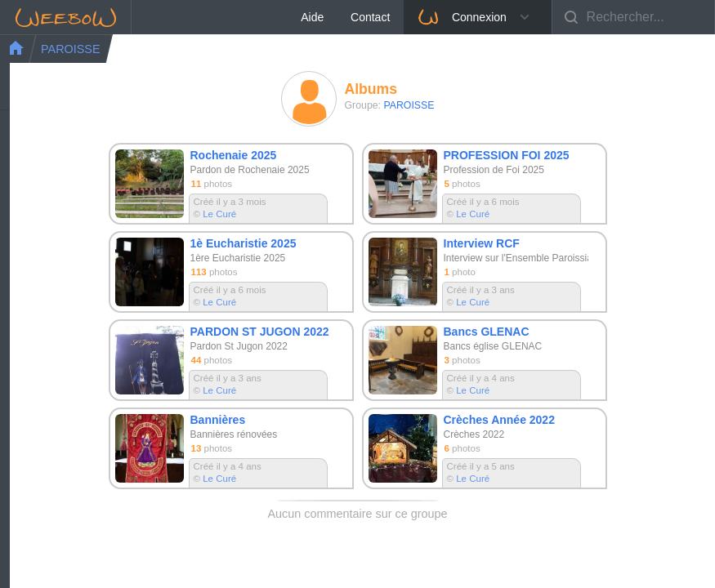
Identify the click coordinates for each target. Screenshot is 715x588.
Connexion (625, 17)
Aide (476, 17)
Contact (534, 17)
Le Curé (219, 214)
